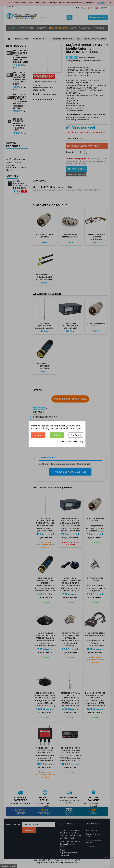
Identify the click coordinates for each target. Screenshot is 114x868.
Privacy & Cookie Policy (72, 441)
